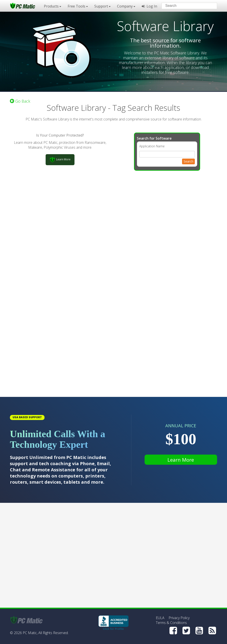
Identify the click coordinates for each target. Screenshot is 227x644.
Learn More (181, 460)
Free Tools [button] (78, 6)
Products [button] (52, 6)
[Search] (210, 6)
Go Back (20, 101)
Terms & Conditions (171, 623)
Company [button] (126, 6)
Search (188, 161)
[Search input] (186, 6)
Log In (149, 6)
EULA (160, 618)
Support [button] (102, 6)
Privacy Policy (179, 618)
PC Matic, (30, 633)
